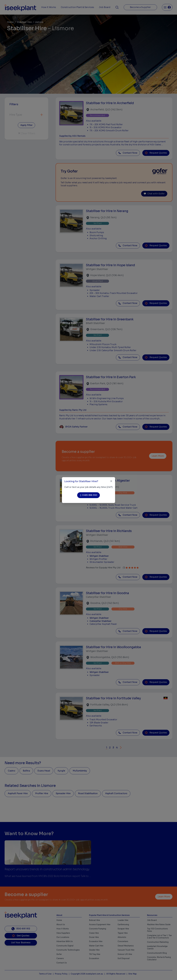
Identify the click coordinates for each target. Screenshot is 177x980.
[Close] (111, 481)
